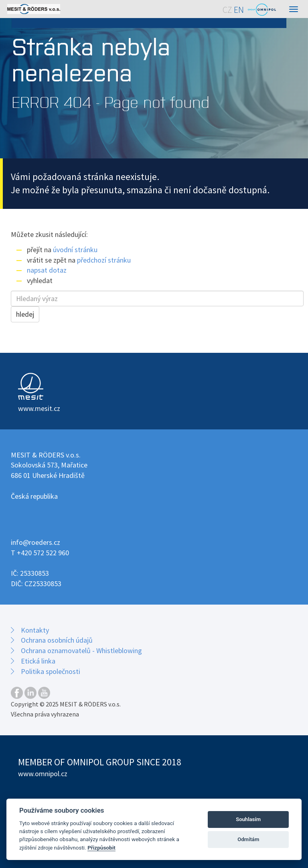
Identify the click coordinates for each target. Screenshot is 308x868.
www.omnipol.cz (43, 774)
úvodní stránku (75, 250)
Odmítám (248, 839)
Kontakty (35, 630)
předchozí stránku (104, 260)
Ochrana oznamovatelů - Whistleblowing (81, 650)
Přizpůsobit (101, 848)
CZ (227, 10)
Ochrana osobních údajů (57, 640)
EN (239, 10)
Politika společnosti (51, 671)
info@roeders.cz (35, 542)
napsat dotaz (47, 270)
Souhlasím (248, 819)
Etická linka (38, 661)
